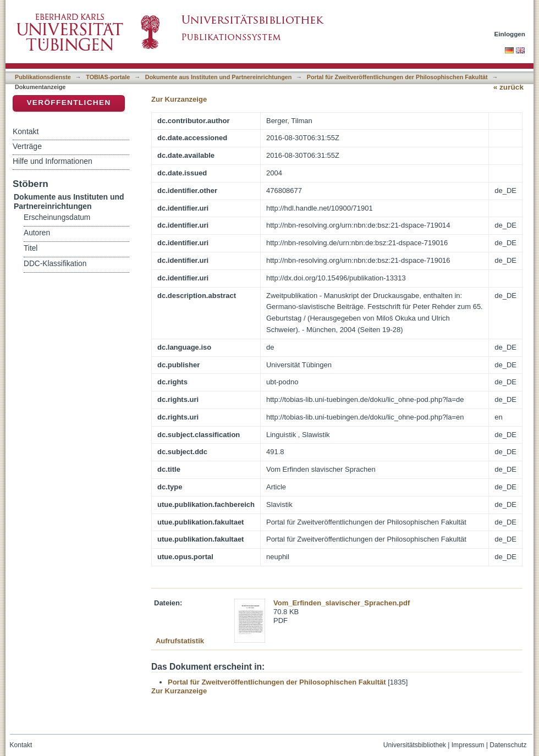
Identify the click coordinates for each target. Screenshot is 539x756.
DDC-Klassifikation (55, 264)
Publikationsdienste (43, 77)
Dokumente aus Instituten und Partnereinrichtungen (219, 77)
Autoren (37, 233)
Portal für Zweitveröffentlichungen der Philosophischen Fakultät (397, 77)
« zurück (508, 87)
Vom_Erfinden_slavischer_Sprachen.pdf (342, 603)
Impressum (468, 745)
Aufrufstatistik (180, 641)
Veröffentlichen (68, 103)
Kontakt (26, 131)
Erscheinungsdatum (57, 217)
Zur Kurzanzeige (179, 99)
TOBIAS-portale (108, 77)
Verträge (27, 146)
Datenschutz (508, 745)
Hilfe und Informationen (53, 161)
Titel (31, 248)
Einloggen (510, 34)
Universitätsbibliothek (415, 745)
